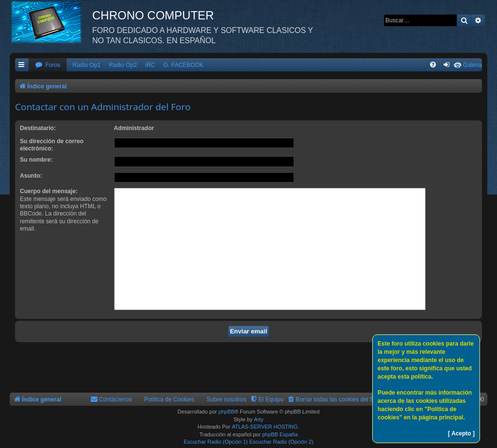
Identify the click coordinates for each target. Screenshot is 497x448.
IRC (150, 65)
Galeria (472, 65)
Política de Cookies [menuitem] (169, 399)
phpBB (226, 412)
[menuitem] (48, 65)
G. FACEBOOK (184, 65)
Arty (259, 419)
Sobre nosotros (227, 399)
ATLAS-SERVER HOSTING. (266, 427)
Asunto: (31, 176)
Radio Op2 (123, 65)
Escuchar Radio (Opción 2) (282, 442)
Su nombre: (36, 160)
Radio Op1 (86, 65)
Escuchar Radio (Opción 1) (215, 442)
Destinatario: (38, 128)
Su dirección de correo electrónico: (52, 145)
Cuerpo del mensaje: (49, 191)
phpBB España (280, 434)
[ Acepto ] (461, 433)
